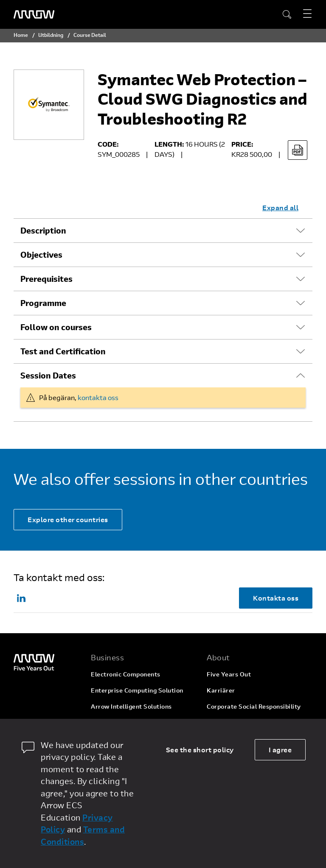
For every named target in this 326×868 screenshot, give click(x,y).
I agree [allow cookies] (280, 750)
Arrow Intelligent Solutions (131, 706)
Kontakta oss (276, 598)
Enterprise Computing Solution (137, 690)
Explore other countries (68, 519)
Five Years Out (229, 674)
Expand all (280, 207)
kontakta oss (98, 397)
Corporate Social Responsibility (254, 706)
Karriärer (221, 690)
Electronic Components (126, 674)
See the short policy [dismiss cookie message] (200, 750)
